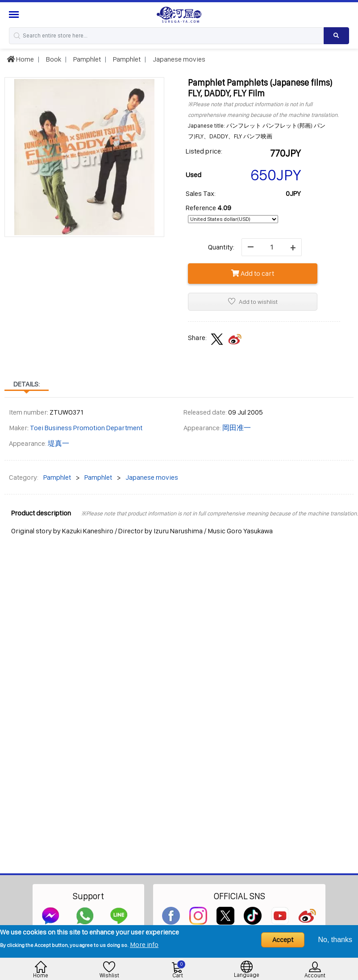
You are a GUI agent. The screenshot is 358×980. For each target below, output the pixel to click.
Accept (283, 940)
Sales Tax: (201, 193)
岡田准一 (237, 428)
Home (20, 59)
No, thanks (335, 940)
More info (144, 945)
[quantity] (272, 247)
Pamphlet (86, 59)
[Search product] (336, 36)
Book (53, 59)
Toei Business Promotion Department (86, 428)
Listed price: (204, 151)
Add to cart (253, 273)
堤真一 (58, 443)
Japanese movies (178, 59)
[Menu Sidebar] (15, 15)
